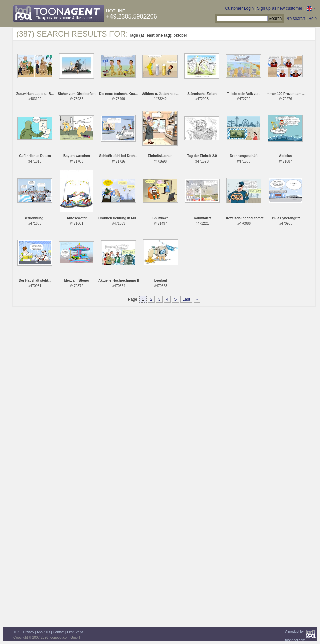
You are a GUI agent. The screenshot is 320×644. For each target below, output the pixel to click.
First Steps (75, 632)
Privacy (29, 632)
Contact (59, 632)
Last (186, 299)
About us (43, 632)
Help (312, 19)
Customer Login (240, 8)
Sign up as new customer (280, 8)
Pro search (295, 19)
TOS (17, 632)
